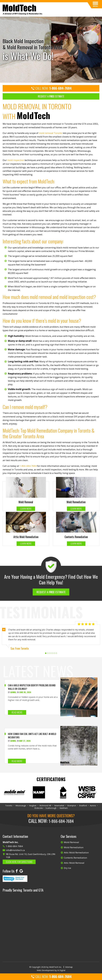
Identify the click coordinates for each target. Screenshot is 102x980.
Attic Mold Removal (74, 863)
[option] (51, 50)
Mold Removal (71, 842)
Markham (64, 808)
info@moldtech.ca (15, 850)
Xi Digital (61, 970)
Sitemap (69, 967)
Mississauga (21, 806)
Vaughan (33, 806)
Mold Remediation (74, 847)
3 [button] (50, 653)
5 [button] (54, 653)
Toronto (9, 806)
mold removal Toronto (51, 133)
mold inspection (16, 160)
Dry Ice (67, 868)
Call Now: (51, 88)
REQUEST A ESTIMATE (51, 96)
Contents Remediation (75, 858)
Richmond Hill (45, 806)
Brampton (72, 806)
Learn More (26, 509)
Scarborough (51, 808)
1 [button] (46, 653)
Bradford (83, 806)
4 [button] (52, 653)
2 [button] (48, 653)
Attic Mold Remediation (76, 853)
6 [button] (56, 653)
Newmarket (59, 806)
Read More (17, 712)
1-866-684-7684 (28, 466)
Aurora (93, 806)
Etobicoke (39, 808)
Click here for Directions (19, 862)
